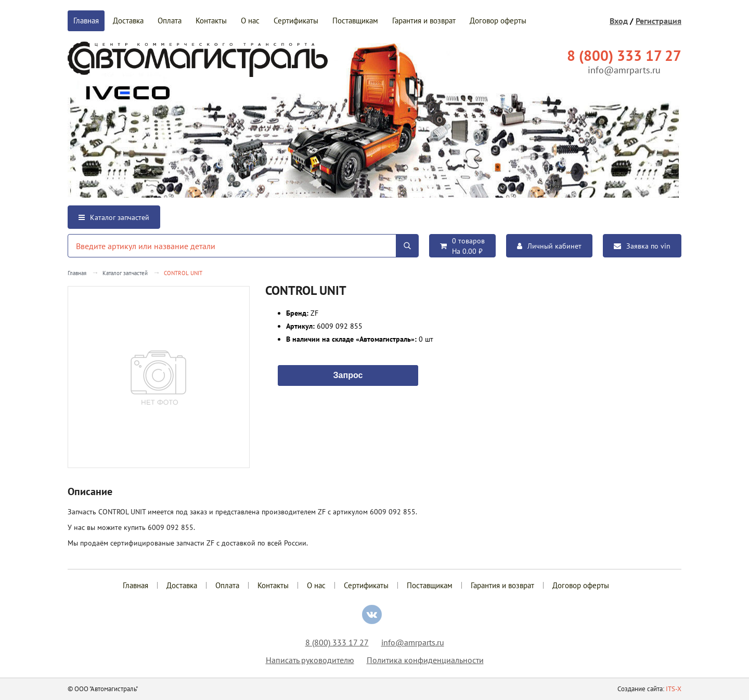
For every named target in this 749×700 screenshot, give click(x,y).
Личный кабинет (549, 246)
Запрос (348, 374)
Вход (619, 21)
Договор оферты (498, 21)
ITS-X (674, 689)
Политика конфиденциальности (425, 660)
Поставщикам (355, 21)
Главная (86, 21)
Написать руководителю (310, 660)
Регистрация (658, 21)
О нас (250, 21)
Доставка (128, 21)
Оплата (170, 21)
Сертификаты (296, 21)
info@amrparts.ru (624, 70)
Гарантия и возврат (424, 21)
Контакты (211, 21)
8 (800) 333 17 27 (337, 642)
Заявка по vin (642, 246)
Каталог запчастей (114, 217)
